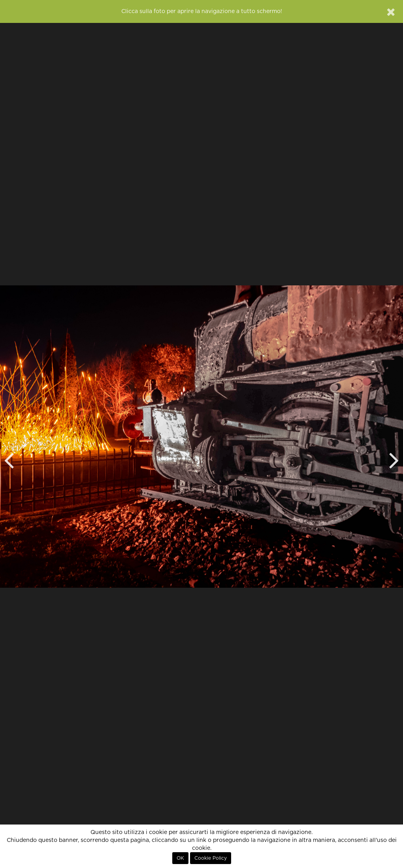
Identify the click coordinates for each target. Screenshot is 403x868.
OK (180, 858)
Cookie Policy (211, 858)
